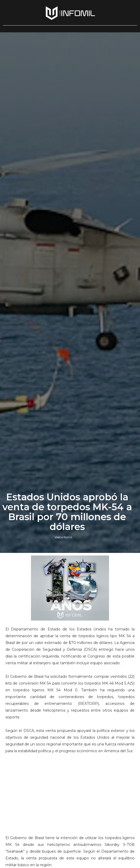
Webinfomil (63, 537)
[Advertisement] (70, 791)
